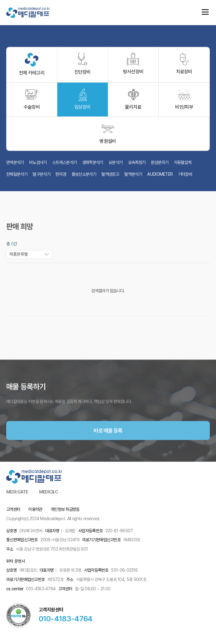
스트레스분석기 (64, 164)
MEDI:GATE (17, 492)
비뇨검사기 (38, 164)
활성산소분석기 (84, 176)
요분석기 (115, 164)
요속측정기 (137, 164)
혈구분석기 (41, 176)
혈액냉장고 (110, 176)
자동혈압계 (183, 164)
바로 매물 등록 (108, 442)
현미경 (61, 176)
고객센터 (13, 509)
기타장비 (185, 176)
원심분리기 (160, 164)
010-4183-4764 (66, 619)
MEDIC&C (48, 492)
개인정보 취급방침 (65, 509)
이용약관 (35, 509)
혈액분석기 (133, 176)
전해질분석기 (17, 176)
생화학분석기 (93, 164)
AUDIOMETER (160, 176)
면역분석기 (15, 164)
